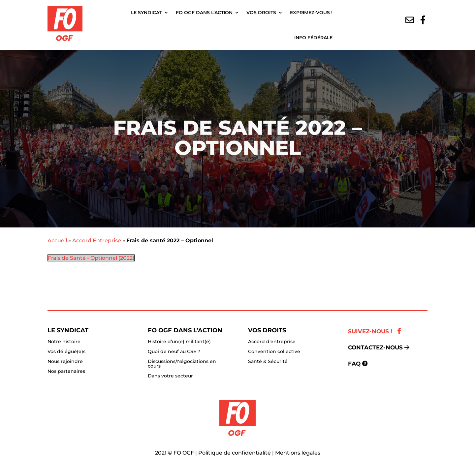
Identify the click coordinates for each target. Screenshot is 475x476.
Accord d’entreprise (272, 342)
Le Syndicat (146, 13)
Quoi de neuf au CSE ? (174, 352)
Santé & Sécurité (268, 362)
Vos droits (261, 13)
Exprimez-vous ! (311, 13)
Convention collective (274, 352)
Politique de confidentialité (235, 453)
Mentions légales (298, 453)
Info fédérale (313, 38)
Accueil (57, 240)
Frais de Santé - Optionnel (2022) (91, 258)
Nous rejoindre (65, 362)
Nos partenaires (66, 372)
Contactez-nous (375, 347)
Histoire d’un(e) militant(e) (179, 342)
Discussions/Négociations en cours (182, 364)
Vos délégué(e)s (66, 352)
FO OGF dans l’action (204, 13)
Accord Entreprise (97, 240)
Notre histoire (64, 342)
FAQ (354, 364)
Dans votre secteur (170, 376)
